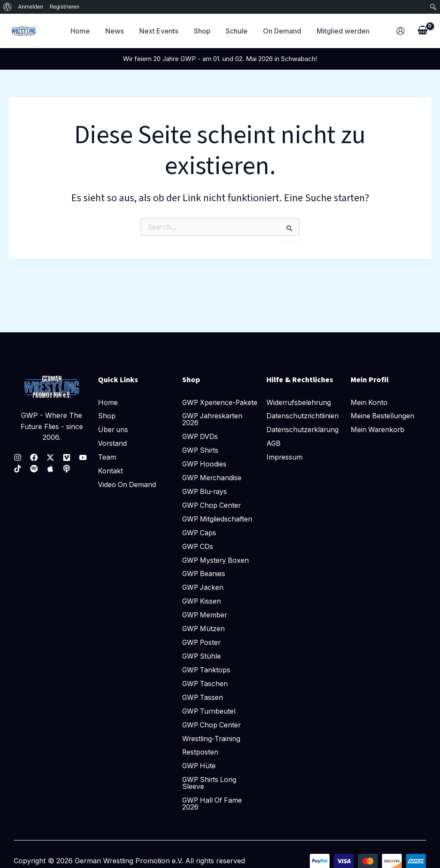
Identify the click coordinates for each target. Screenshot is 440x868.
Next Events (160, 31)
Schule (235, 31)
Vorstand (113, 436)
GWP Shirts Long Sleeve (210, 783)
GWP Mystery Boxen (217, 560)
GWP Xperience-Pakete (210, 398)
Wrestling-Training (212, 739)
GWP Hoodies (205, 463)
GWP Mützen (204, 629)
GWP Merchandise (213, 477)
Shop (202, 31)
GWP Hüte (200, 766)
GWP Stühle (202, 656)
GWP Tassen (203, 697)
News (118, 31)
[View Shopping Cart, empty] (422, 31)
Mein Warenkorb (378, 422)
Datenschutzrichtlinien (303, 408)
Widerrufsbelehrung (299, 395)
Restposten (200, 752)
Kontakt (110, 463)
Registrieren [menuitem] (65, 7)
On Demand (279, 31)
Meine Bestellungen (383, 408)
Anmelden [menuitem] (31, 7)
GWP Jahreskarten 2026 (214, 419)
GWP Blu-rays (205, 491)
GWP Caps (200, 532)
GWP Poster (202, 642)
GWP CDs (198, 546)
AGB (274, 436)
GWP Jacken (204, 587)
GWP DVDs (201, 436)
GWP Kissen (202, 601)
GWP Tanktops (207, 670)
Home (85, 31)
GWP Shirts (201, 450)
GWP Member (205, 615)
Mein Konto (369, 395)
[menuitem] (8, 7)
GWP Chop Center (212, 505)
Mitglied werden (338, 31)
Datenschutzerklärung (303, 422)
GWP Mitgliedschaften (218, 518)
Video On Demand (127, 477)
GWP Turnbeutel (210, 711)
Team (107, 450)
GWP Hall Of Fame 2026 (213, 804)
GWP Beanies (204, 574)
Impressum (285, 450)
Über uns (113, 422)
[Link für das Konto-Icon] (400, 31)
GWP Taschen (206, 684)
